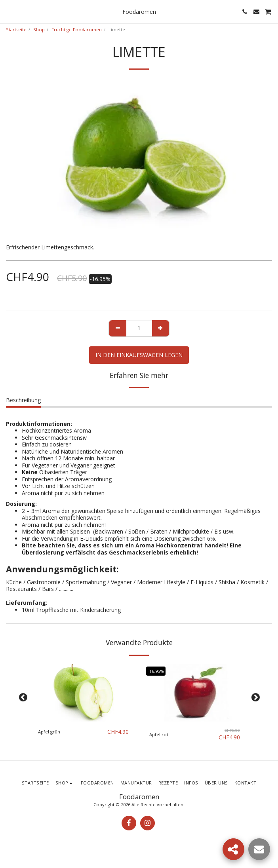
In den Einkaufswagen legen (139, 355)
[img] (83, 693)
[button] (9, 11)
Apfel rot (159, 734)
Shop (39, 29)
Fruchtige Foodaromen (77, 29)
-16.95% (156, 671)
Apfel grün (49, 732)
